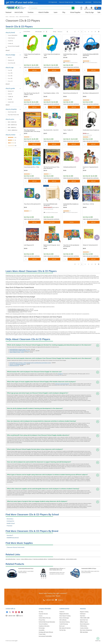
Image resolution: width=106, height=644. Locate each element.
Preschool (9, 526)
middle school (89, 290)
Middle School (11, 523)
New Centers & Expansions (86, 630)
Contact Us (62, 612)
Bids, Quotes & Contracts (65, 628)
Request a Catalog (84, 612)
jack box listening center (71, 559)
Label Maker (88, 2)
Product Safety (42, 634)
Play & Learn (12, 17)
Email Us (60, 600)
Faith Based (83, 614)
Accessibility (42, 630)
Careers (41, 616)
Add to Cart (34, 70)
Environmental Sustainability (45, 636)
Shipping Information (64, 614)
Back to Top (98, 639)
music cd (18, 559)
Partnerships (42, 628)
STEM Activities (84, 626)
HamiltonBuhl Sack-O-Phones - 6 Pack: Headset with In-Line (57, 569)
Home (7, 17)
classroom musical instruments (62, 384)
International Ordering (64, 622)
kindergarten (75, 290)
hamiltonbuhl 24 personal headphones (57, 559)
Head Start (83, 616)
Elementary (10, 519)
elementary (81, 290)
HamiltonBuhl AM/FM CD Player (89, 568)
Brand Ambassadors (85, 624)
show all (8, 50)
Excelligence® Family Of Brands (46, 632)
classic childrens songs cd (27, 559)
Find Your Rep (97, 2)
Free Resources (79, 2)
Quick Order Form (84, 620)
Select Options (52, 222)
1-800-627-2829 (50, 600)
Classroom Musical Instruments (16, 547)
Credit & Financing (64, 624)
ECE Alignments (53, 2)
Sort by (55, 32)
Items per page (39, 32)
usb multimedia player (11, 559)
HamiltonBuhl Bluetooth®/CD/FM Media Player (18, 310)
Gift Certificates (63, 620)
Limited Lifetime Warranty (45, 618)
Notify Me (72, 222)
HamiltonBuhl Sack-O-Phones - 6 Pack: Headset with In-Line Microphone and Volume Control (30, 363)
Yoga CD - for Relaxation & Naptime (18, 364)
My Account (62, 626)
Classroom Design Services (66, 2)
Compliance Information (44, 626)
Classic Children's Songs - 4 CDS (15, 312)
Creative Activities (84, 628)
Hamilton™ (21, 291)
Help (81, 8)
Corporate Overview (43, 614)
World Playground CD (14, 365)
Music (17, 17)
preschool (70, 290)
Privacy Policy (42, 620)
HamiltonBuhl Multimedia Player (26, 568)
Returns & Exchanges (64, 618)
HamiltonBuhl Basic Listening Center (16, 309)
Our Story (41, 612)
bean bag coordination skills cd (40, 559)
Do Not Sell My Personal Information (47, 622)
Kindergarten (10, 521)
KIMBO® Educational (13, 538)
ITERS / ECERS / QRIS (85, 618)
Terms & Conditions (43, 624)
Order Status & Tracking (65, 616)
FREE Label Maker (84, 632)
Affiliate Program (84, 622)
